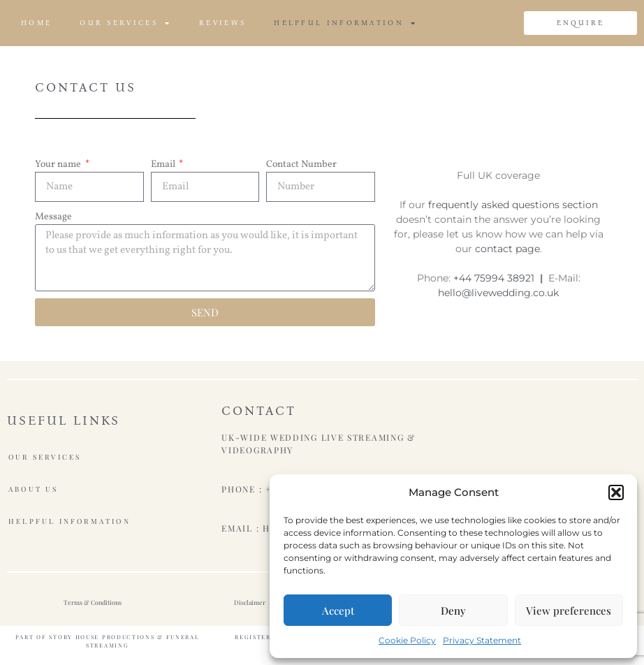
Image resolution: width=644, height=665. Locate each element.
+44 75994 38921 (494, 278)
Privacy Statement (482, 640)
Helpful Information (345, 23)
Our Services (125, 23)
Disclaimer (250, 602)
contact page (507, 249)
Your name (59, 165)
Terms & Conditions (93, 602)
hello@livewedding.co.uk (498, 293)
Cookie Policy (407, 640)
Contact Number (301, 165)
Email (164, 165)
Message (53, 217)
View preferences (569, 611)
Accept (338, 611)
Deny (453, 611)
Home (36, 23)
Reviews (222, 23)
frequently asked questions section (513, 205)
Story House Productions (102, 637)
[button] (616, 492)
